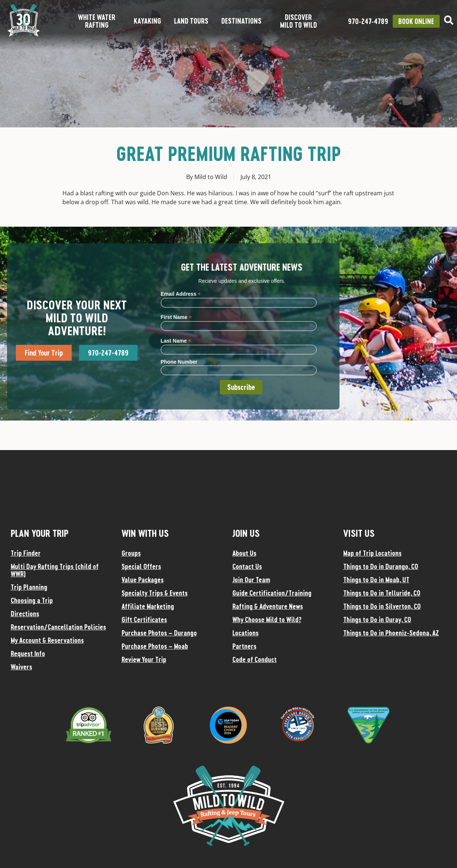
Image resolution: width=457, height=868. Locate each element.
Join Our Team (251, 580)
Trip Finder (26, 553)
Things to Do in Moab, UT (376, 580)
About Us (244, 553)
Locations (245, 633)
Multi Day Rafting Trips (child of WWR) (55, 570)
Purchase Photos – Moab (155, 646)
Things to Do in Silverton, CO (382, 606)
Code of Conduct (255, 659)
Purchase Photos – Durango (159, 633)
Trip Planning (29, 587)
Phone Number (179, 362)
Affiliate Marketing (148, 606)
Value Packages (143, 580)
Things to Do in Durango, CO (381, 566)
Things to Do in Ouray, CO (377, 620)
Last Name (176, 341)
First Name (176, 317)
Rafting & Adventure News (268, 606)
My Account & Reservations (47, 640)
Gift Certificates (144, 620)
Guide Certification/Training (272, 593)
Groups (131, 553)
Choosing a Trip (32, 600)
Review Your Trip (144, 659)
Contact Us (247, 566)
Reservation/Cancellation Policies (58, 627)
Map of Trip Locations (372, 553)
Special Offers (141, 566)
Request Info (28, 653)
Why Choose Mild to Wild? (267, 620)
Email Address (181, 294)
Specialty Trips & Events (155, 593)
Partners (244, 646)
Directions (25, 614)
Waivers (21, 667)
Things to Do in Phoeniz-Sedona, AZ (391, 633)
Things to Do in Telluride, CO (382, 593)
